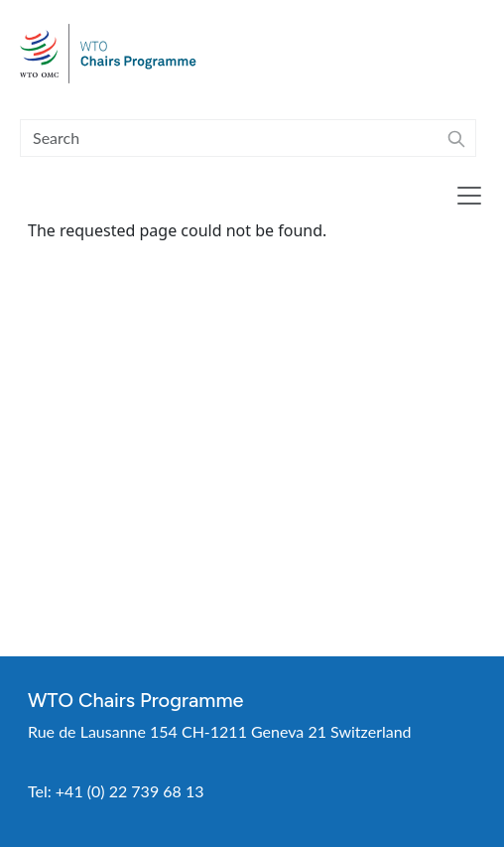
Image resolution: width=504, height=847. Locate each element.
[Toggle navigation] (469, 196)
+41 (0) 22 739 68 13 (130, 791)
